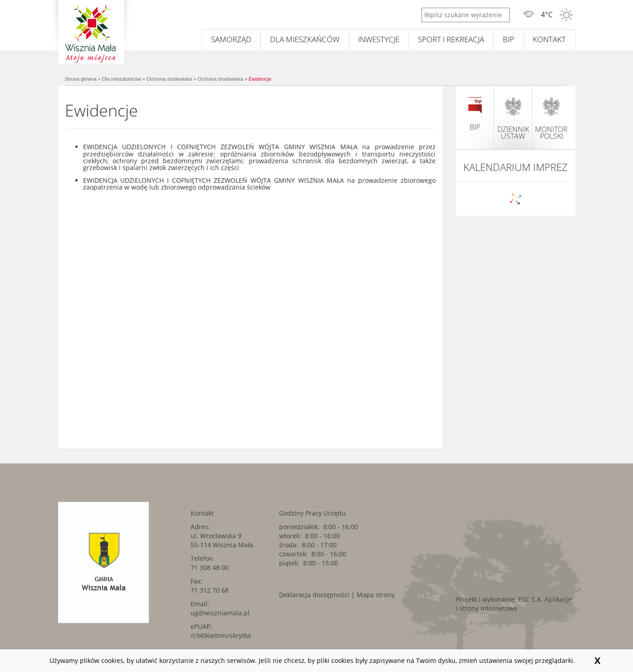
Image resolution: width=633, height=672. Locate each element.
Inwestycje (379, 39)
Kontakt (549, 39)
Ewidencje (260, 79)
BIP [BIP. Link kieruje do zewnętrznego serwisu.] (508, 39)
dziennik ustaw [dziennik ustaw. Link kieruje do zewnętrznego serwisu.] (513, 118)
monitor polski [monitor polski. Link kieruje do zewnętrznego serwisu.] (551, 118)
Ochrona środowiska (169, 79)
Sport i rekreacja (451, 39)
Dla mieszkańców (305, 39)
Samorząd (231, 39)
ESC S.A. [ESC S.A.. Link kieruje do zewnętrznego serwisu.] (530, 599)
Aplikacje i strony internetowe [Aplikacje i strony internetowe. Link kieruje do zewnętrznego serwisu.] (514, 604)
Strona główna (81, 79)
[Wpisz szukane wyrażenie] (466, 15)
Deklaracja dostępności (314, 595)
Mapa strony (376, 595)
